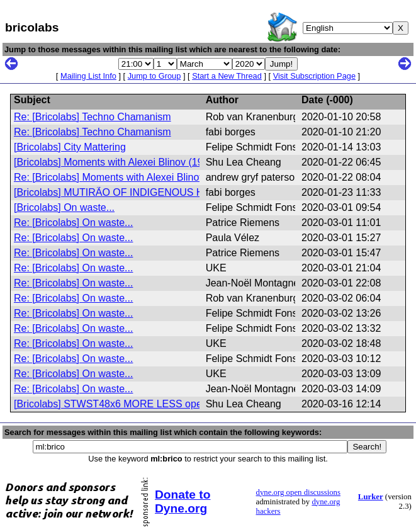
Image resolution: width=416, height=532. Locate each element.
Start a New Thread (227, 76)
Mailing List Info (88, 76)
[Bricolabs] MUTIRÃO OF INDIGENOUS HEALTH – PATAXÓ (149, 192)
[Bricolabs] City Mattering (70, 147)
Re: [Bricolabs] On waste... (73, 223)
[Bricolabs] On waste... (64, 207)
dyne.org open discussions (298, 492)
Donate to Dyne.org (183, 501)
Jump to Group (155, 76)
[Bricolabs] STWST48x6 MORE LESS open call (120, 404)
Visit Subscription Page (314, 76)
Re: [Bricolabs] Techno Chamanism (93, 117)
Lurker (371, 497)
